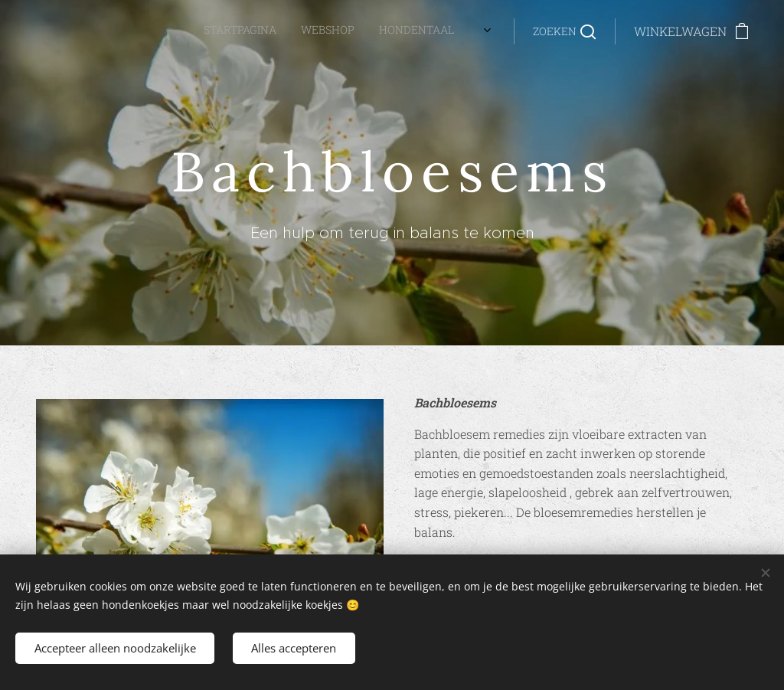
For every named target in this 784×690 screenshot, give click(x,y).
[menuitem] (238, 31)
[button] (564, 31)
